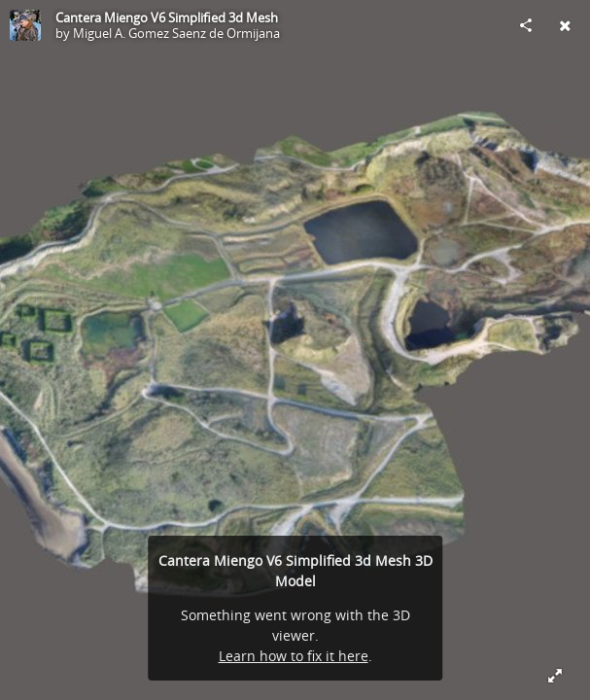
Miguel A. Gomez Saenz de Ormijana (176, 33)
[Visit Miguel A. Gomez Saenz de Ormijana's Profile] (25, 25)
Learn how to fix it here (294, 656)
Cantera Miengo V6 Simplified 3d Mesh (167, 17)
